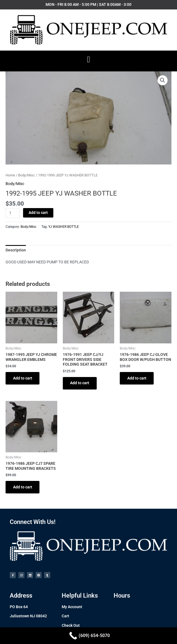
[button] (89, 60)
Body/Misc (27, 175)
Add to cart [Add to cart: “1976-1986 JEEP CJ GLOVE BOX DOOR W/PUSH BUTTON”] (137, 378)
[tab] (16, 250)
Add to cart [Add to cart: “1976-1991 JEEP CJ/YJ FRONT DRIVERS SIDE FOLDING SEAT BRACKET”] (80, 383)
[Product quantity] (13, 213)
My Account (72, 607)
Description (16, 250)
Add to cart (38, 213)
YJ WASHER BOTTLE (64, 227)
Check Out (71, 626)
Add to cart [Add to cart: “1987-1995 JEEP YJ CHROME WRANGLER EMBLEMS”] (23, 378)
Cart (65, 617)
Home (10, 175)
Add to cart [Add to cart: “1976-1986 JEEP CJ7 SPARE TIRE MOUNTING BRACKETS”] (23, 488)
